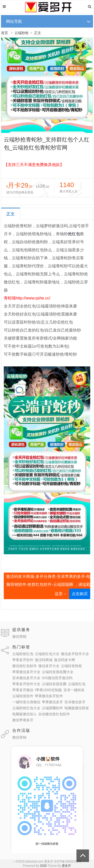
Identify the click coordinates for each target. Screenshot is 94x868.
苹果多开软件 (23, 660)
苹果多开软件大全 (26, 684)
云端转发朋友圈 (54, 684)
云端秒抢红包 (23, 654)
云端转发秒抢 (71, 666)
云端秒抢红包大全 (26, 708)
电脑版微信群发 (77, 708)
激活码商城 (44, 660)
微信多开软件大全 (75, 654)
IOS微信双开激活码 (57, 678)
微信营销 (19, 637)
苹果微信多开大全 (26, 672)
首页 (5, 33)
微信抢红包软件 (25, 666)
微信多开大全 (49, 666)
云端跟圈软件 (52, 708)
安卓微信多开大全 (26, 678)
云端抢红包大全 (47, 654)
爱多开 (66, 866)
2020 (43, 866)
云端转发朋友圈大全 (58, 672)
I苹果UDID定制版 (48, 690)
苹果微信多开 (52, 702)
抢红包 (74, 234)
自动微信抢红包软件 (54, 714)
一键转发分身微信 (26, 702)
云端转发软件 (23, 696)
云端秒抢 (22, 33)
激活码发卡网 (64, 660)
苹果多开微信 (23, 690)
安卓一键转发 (74, 690)
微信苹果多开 (23, 720)
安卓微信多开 (75, 702)
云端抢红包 (77, 684)
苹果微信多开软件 (49, 696)
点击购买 (80, 594)
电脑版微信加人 (25, 714)
